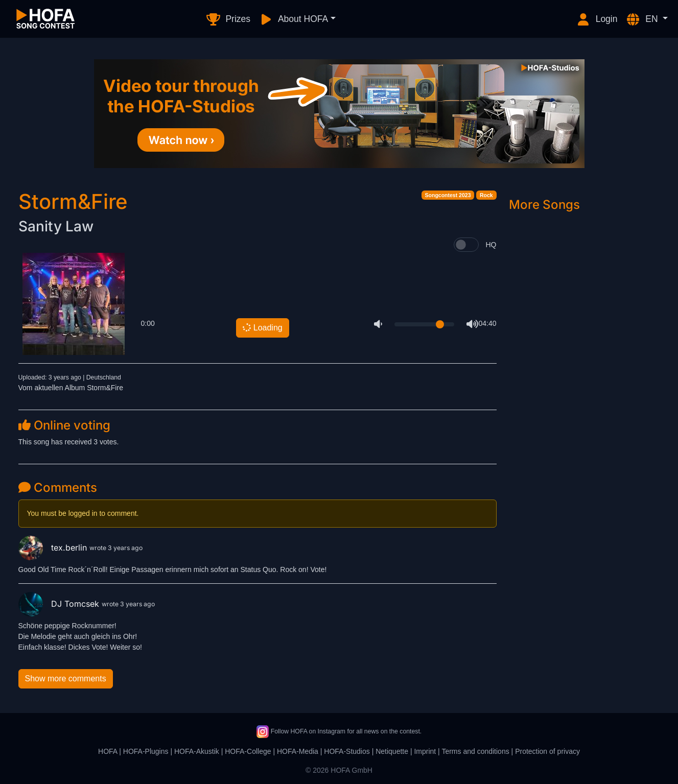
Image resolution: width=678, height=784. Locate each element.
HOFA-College (248, 751)
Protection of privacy (547, 751)
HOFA (108, 751)
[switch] (466, 245)
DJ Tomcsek (60, 604)
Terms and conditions (475, 751)
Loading (262, 327)
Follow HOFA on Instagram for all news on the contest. (339, 731)
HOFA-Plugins (146, 751)
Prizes (228, 19)
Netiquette (392, 751)
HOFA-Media (298, 751)
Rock (486, 195)
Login (597, 19)
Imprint (425, 751)
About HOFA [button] (293, 19)
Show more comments (66, 679)
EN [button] (643, 19)
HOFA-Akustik (197, 751)
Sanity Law (56, 226)
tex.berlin (54, 548)
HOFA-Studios (347, 751)
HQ (491, 245)
